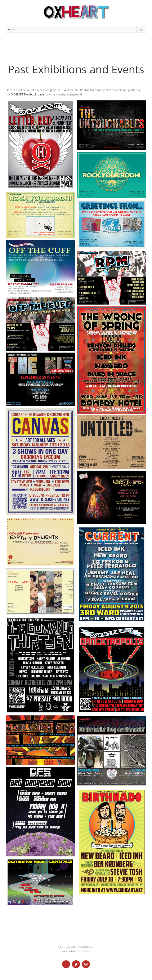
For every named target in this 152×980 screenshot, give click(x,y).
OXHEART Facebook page (27, 94)
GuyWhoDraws (82, 951)
